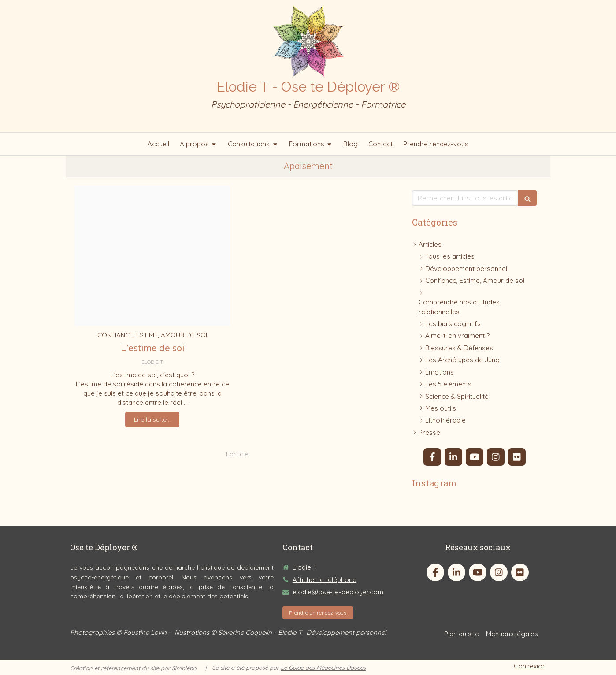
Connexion (530, 666)
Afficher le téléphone (325, 580)
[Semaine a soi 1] (152, 256)
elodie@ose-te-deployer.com (338, 592)
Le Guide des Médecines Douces (323, 668)
